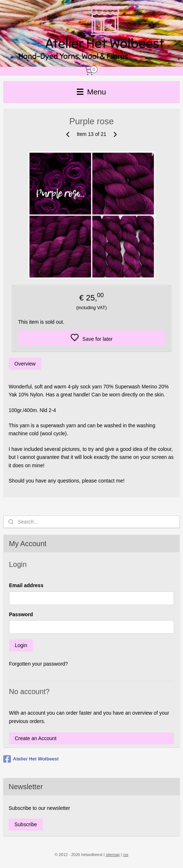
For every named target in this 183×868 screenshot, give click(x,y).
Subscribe (26, 824)
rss (126, 855)
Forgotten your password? (39, 664)
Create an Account (36, 738)
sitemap (113, 855)
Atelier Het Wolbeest (31, 759)
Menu (91, 92)
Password (21, 614)
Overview (25, 364)
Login (21, 645)
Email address (26, 585)
